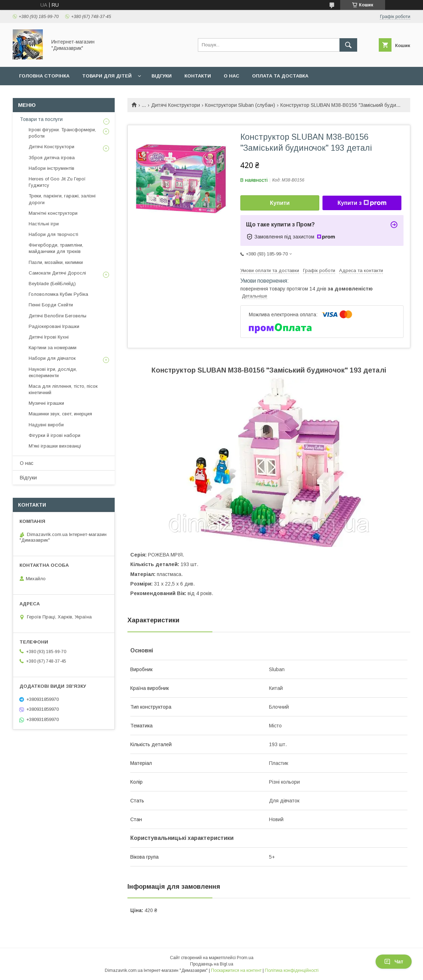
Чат (394, 962)
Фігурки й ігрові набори (55, 435)
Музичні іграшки (46, 403)
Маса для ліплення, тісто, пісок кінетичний (63, 389)
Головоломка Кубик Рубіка (58, 294)
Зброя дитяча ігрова (52, 158)
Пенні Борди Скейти (51, 305)
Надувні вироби (46, 425)
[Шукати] (348, 45)
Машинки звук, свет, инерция (60, 414)
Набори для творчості (53, 234)
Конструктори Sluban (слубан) (240, 105)
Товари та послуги (41, 119)
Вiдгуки (162, 76)
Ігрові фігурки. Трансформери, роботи (62, 133)
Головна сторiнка (44, 76)
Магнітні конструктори (53, 213)
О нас (231, 76)
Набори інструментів (52, 168)
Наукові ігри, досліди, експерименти (53, 372)
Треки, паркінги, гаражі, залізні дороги (62, 199)
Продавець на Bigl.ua (212, 964)
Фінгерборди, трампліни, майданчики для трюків (56, 248)
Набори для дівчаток (52, 358)
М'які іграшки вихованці (55, 446)
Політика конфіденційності (292, 970)
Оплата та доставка (280, 76)
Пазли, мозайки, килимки (56, 262)
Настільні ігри (44, 224)
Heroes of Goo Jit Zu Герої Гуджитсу (57, 182)
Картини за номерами (53, 348)
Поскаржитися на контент (236, 970)
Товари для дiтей (107, 76)
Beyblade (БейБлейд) (52, 284)
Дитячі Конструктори (176, 105)
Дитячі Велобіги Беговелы (58, 316)
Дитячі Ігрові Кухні (49, 337)
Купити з (362, 203)
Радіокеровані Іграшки (54, 326)
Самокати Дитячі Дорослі (57, 273)
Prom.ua (245, 958)
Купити (280, 203)
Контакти (198, 76)
